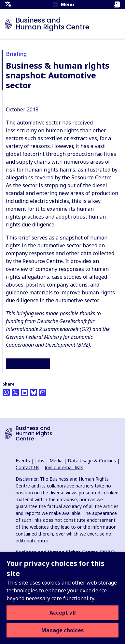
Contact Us (28, 467)
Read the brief (28, 364)
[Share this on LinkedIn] (24, 392)
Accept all (63, 613)
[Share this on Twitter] (15, 392)
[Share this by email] (43, 392)
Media (56, 461)
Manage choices (62, 630)
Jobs (40, 461)
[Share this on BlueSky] (34, 392)
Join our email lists (64, 467)
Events (23, 461)
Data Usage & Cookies (92, 461)
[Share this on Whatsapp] (6, 392)
